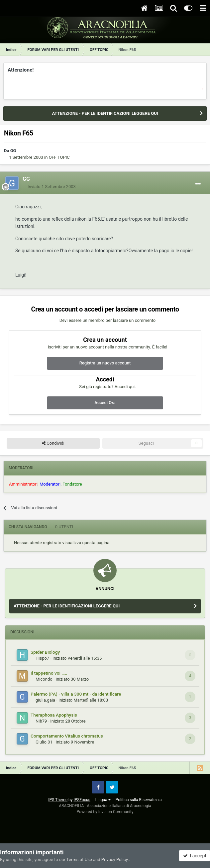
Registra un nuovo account (105, 363)
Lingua (103, 800)
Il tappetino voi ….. (49, 673)
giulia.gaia (45, 700)
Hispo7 (42, 658)
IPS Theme (58, 800)
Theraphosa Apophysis (54, 715)
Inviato (52, 187)
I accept (195, 856)
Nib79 (41, 721)
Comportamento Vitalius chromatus (67, 736)
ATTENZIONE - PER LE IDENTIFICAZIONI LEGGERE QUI (105, 113)
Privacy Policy (114, 860)
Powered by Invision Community (105, 812)
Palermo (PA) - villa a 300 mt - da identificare (76, 694)
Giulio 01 (44, 742)
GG (13, 151)
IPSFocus (82, 800)
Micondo (44, 679)
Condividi (53, 443)
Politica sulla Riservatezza (139, 800)
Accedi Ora (105, 403)
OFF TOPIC (59, 157)
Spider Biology (45, 652)
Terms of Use (79, 860)
